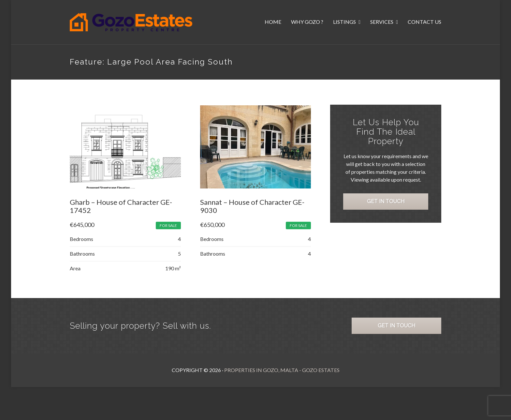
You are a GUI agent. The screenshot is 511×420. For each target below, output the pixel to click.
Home (273, 22)
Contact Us (424, 22)
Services (382, 22)
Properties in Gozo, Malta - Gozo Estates (282, 370)
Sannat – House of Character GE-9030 (252, 206)
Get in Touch (386, 202)
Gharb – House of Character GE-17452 (121, 206)
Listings (345, 22)
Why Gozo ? (307, 22)
